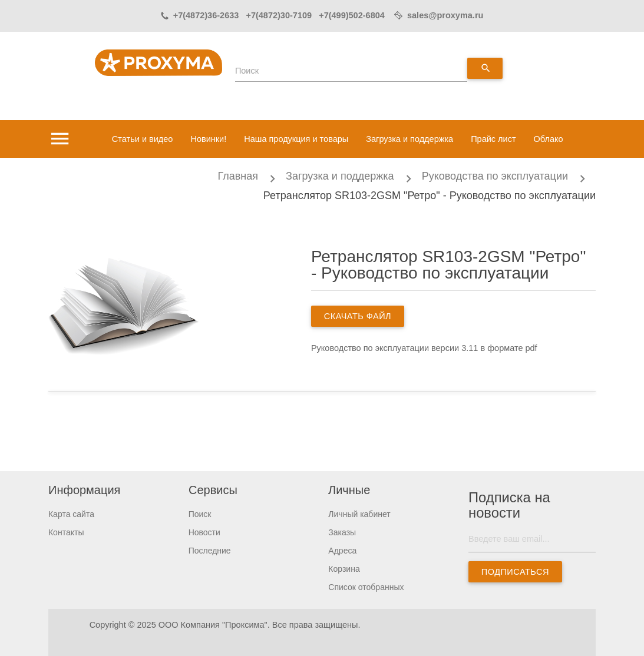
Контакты (66, 532)
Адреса (342, 551)
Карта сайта (71, 514)
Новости (204, 532)
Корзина (344, 569)
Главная (238, 176)
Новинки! (208, 139)
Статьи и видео (143, 139)
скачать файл (358, 316)
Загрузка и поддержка (409, 139)
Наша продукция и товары (296, 139)
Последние (210, 551)
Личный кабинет (359, 514)
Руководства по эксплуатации (495, 176)
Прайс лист (493, 139)
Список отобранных (366, 587)
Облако (549, 139)
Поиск (247, 71)
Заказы (342, 532)
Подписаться (515, 572)
